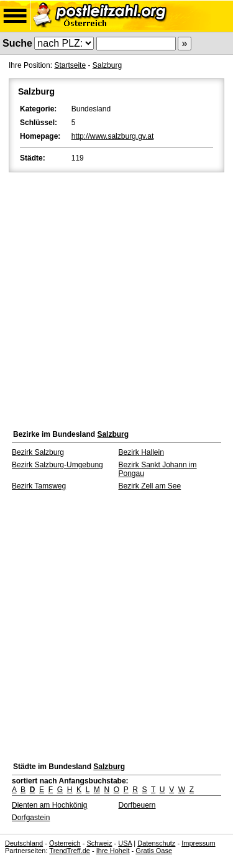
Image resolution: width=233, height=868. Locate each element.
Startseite (70, 65)
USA (125, 843)
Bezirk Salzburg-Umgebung (57, 465)
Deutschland (24, 843)
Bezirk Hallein (141, 452)
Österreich (65, 843)
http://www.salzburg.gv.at (113, 136)
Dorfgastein (31, 818)
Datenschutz (156, 843)
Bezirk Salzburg (38, 452)
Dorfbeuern (137, 805)
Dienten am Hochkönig (49, 805)
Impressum (198, 843)
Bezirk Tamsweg (39, 486)
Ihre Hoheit (113, 851)
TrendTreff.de (70, 851)
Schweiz (99, 843)
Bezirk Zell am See (150, 486)
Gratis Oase (154, 851)
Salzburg (107, 65)
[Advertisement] (116, 298)
